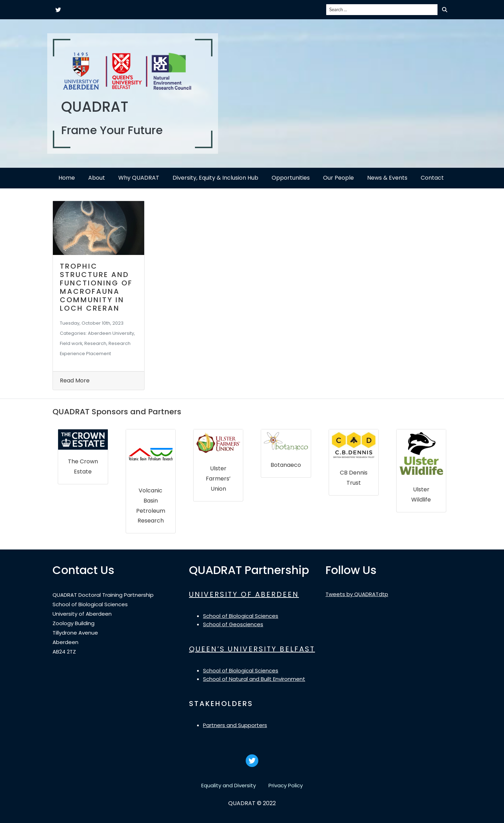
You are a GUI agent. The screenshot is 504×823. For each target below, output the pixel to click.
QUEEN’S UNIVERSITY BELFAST (252, 649)
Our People (338, 178)
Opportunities (291, 178)
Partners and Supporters (235, 725)
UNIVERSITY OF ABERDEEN (244, 594)
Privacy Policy (286, 785)
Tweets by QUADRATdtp (357, 594)
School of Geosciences (233, 624)
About (97, 178)
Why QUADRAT (139, 178)
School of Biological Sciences (241, 616)
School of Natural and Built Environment (254, 679)
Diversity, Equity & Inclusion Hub (215, 178)
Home (67, 178)
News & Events (387, 178)
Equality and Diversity (229, 785)
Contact (432, 178)
